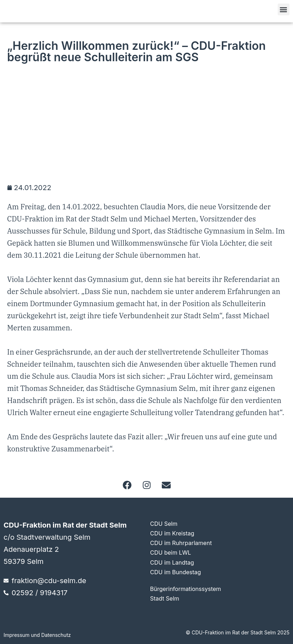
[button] (284, 9)
